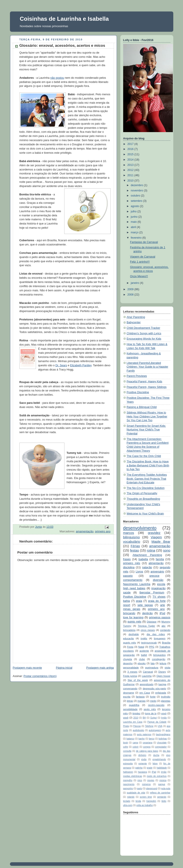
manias (142, 701)
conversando (130, 688)
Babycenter (134, 322)
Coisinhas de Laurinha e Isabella (64, 19)
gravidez (154, 533)
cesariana (148, 743)
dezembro (137, 185)
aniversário (157, 572)
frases (127, 559)
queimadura (152, 668)
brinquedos (159, 655)
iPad (154, 772)
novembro (137, 191)
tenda (138, 801)
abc (164, 626)
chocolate (162, 743)
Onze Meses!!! (139, 276)
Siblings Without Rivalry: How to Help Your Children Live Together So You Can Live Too (147, 416)
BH (144, 718)
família (160, 559)
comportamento (133, 580)
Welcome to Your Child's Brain (145, 514)
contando (165, 630)
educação (129, 638)
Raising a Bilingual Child (142, 407)
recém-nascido (156, 705)
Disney (162, 672)
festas (134, 550)
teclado (127, 801)
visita (168, 668)
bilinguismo (132, 537)
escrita (127, 697)
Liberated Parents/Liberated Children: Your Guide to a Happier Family (148, 367)
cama (135, 743)
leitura (163, 663)
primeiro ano (103, 531)
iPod (162, 613)
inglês (144, 638)
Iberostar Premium (152, 593)
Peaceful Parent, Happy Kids (144, 382)
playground (152, 788)
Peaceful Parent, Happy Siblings (147, 387)
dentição (147, 613)
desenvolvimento (140, 528)
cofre (126, 747)
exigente (143, 764)
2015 (131, 154)
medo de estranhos (157, 776)
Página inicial (64, 668)
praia (139, 601)
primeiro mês (132, 563)
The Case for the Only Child (144, 456)
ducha (156, 755)
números (146, 784)
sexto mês (150, 709)
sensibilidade (130, 709)
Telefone (149, 726)
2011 (131, 175)
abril (134, 227)
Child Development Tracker (143, 328)
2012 (131, 170)
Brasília (166, 643)
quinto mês (135, 622)
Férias (135, 546)
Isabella (143, 559)
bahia (127, 601)
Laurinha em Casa (133, 722)
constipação (158, 659)
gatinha (139, 768)
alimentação (156, 563)
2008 (131, 295)
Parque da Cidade (157, 722)
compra (147, 747)
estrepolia (128, 764)
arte (163, 605)
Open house (163, 676)
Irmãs (164, 718)
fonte (153, 697)
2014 (131, 160)
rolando (131, 797)
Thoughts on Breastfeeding (143, 499)
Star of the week (138, 680)
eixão (144, 759)
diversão (158, 580)
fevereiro (137, 238)
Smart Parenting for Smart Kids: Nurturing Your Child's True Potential (146, 430)
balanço (130, 739)
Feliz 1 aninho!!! (140, 262)
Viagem (156, 537)
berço (152, 739)
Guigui (154, 718)
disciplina (129, 567)
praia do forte (157, 601)
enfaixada (161, 693)
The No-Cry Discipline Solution (146, 488)
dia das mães (156, 634)
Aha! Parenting (136, 317)
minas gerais (132, 609)
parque (162, 784)
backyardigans (163, 734)
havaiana (142, 772)
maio (134, 222)
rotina (151, 550)
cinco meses (148, 630)
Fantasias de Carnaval (144, 242)
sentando (162, 797)
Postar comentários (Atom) (40, 676)
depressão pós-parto (155, 688)
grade (150, 768)
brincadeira (129, 630)
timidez (136, 713)
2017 (131, 144)
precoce (154, 576)
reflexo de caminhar (160, 793)
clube (142, 659)
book (126, 743)
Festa (130, 647)
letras (130, 701)
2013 (131, 165)
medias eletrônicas (133, 776)
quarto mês (130, 643)
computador (161, 747)
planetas (166, 701)
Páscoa (137, 726)
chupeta (128, 659)
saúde (127, 593)
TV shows (159, 597)
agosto (135, 206)
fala (153, 663)
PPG (152, 647)
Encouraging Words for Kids (144, 339)
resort (127, 605)
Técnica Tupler (146, 626)
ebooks (142, 663)
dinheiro (142, 755)
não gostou (57, 78)
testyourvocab (149, 643)
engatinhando (159, 759)
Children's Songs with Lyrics (144, 333)
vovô (126, 718)
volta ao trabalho (144, 805)
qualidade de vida (136, 793)
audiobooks (138, 730)
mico (140, 780)
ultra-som (128, 805)
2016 (131, 149)
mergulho (128, 780)
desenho (128, 663)
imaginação (159, 588)
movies (151, 780)
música (163, 780)
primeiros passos (160, 617)
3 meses (132, 672)
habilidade (162, 768)
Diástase (152, 622)
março (135, 232)
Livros (140, 572)
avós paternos (144, 734)
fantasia (140, 697)
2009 (131, 289)
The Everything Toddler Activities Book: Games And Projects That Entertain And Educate (147, 479)
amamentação (85, 531)
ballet (144, 655)
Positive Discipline (138, 392)
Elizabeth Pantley (81, 365)
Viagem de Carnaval (143, 257)
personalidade (131, 668)
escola (161, 584)
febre (155, 764)
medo (153, 701)
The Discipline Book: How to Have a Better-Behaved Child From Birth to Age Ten (148, 465)
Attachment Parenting (147, 555)
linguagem (160, 638)
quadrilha (134, 705)
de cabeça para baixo (147, 751)
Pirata (126, 726)
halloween (128, 772)
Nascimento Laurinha (137, 584)
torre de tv (151, 713)
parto (140, 788)
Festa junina (130, 676)
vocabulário (132, 542)
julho (134, 211)
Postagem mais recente (27, 668)
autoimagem (155, 730)
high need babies (134, 588)
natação (147, 567)
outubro (136, 196)
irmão (164, 772)
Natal (141, 647)
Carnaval (148, 672)
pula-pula (166, 788)
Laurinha (147, 676)
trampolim (151, 801)
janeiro (135, 283)
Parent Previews (137, 376)
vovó (164, 713)
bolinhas (163, 739)
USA (160, 726)
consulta (127, 751)
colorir (135, 747)
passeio (128, 576)
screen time (146, 797)
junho (134, 217)
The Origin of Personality (142, 493)
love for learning (133, 617)
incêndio (166, 697)
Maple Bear (161, 542)
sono (167, 550)
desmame (129, 693)
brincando (129, 613)
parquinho (128, 788)
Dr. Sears (61, 365)
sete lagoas (145, 605)
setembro (137, 201)
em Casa (145, 693)
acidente (144, 651)
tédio (164, 801)
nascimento (129, 784)
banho (141, 739)
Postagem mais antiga (100, 668)
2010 (131, 181)
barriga (162, 684)
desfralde (134, 634)
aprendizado (147, 684)
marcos (129, 533)
